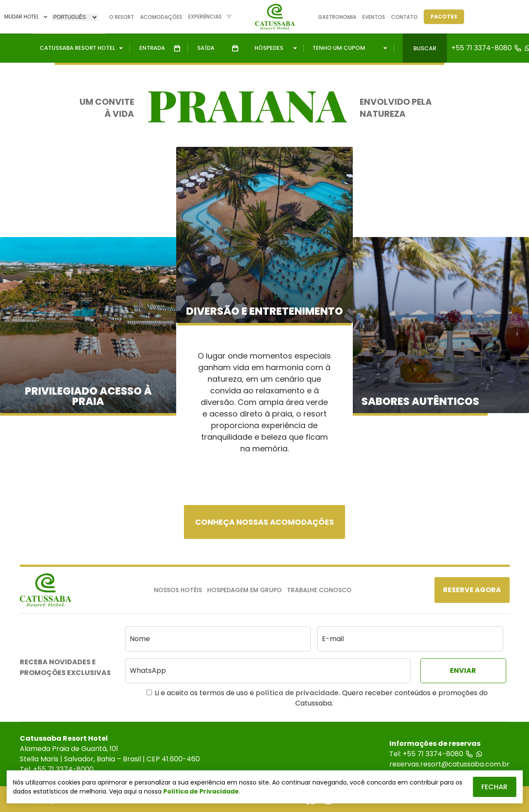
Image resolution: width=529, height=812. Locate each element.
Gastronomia (337, 17)
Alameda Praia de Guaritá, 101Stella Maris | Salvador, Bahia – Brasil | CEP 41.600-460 (110, 754)
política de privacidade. (298, 693)
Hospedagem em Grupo (245, 590)
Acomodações (161, 17)
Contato (404, 17)
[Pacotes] (444, 17)
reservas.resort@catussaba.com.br (449, 764)
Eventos (374, 17)
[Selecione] (75, 17)
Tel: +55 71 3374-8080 (436, 754)
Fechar (494, 787)
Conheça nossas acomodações (264, 522)
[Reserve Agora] (472, 590)
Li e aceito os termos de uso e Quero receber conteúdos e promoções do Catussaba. (317, 698)
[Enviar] (463, 671)
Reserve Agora (472, 590)
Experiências (205, 17)
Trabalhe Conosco (319, 590)
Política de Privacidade (201, 791)
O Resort (122, 17)
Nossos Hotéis (178, 590)
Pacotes (444, 17)
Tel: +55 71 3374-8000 (57, 769)
